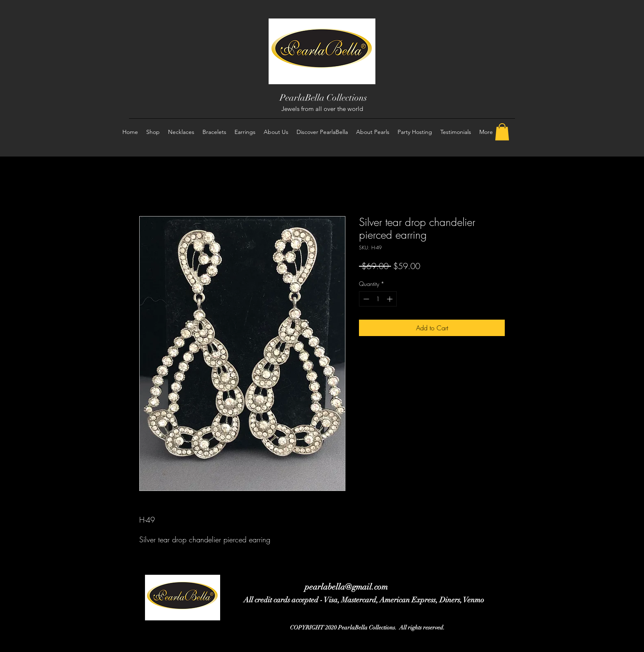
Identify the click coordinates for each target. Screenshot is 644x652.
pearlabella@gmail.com (346, 587)
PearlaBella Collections (323, 98)
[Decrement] (365, 299)
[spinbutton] (378, 299)
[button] (502, 132)
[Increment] (390, 299)
